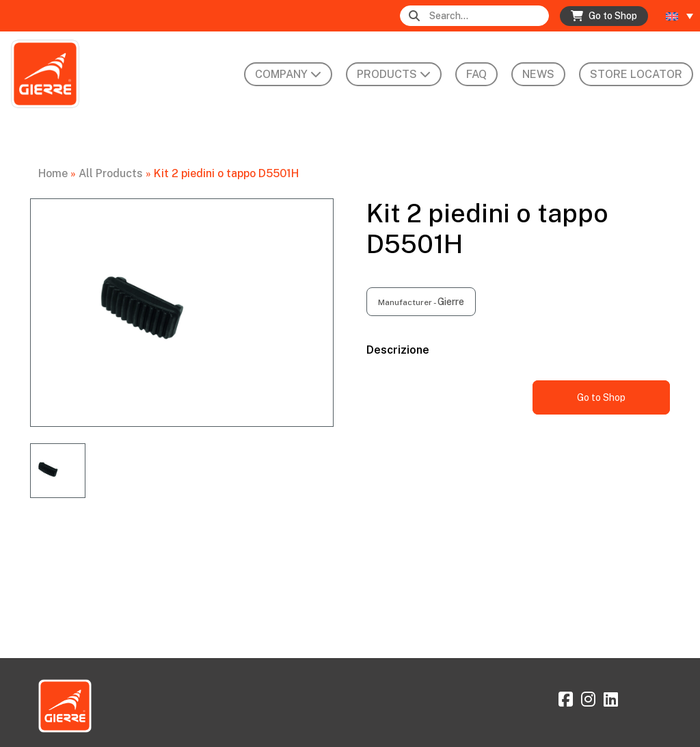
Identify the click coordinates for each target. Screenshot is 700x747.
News (538, 74)
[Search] (488, 16)
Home (53, 173)
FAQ (476, 74)
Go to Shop (601, 397)
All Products (111, 173)
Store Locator (636, 74)
